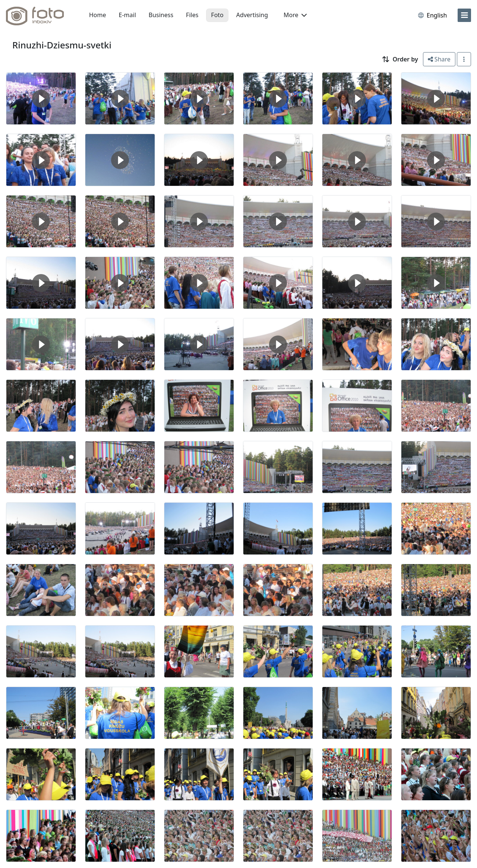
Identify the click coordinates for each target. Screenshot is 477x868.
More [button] (295, 15)
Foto (217, 15)
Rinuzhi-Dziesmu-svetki (62, 45)
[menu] (464, 15)
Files (192, 15)
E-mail (127, 15)
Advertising (252, 15)
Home (98, 15)
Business (161, 15)
